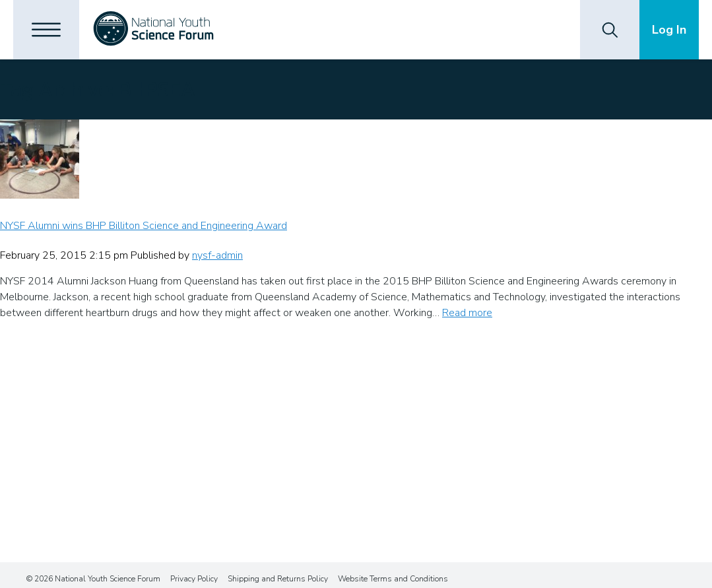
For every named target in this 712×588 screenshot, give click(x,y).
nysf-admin (217, 255)
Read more (467, 313)
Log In (669, 30)
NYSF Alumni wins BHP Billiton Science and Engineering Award (144, 226)
